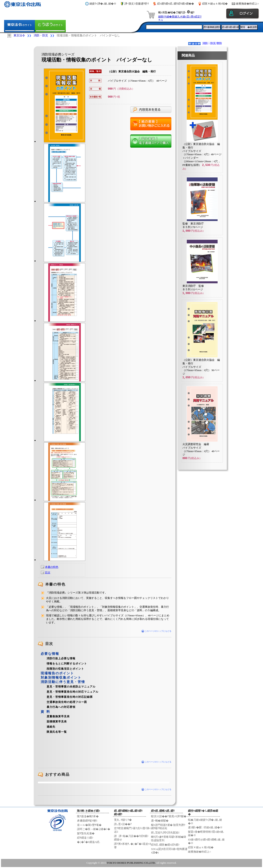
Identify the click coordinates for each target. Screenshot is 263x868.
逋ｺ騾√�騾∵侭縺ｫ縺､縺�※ (205, 827)
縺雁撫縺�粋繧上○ (247, 4)
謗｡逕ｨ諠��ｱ (123, 824)
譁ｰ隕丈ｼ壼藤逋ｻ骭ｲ (137, 4)
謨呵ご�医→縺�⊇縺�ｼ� (94, 829)
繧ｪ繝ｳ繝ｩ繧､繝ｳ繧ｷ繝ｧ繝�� (176, 4)
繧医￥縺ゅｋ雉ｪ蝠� (215, 4)
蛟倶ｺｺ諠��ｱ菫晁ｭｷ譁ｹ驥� (169, 816)
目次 (48, 572)
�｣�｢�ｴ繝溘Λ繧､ (89, 842)
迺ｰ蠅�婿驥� (160, 821)
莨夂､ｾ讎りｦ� (123, 820)
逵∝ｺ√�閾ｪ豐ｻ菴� (89, 825)
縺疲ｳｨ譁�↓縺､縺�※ (103, 4)
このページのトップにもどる (156, 631)
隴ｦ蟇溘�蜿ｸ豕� (88, 816)
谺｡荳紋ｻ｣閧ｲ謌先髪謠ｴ (165, 833)
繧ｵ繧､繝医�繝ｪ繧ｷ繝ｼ (165, 845)
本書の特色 (52, 567)
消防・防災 (41, 35)
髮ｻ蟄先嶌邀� (86, 833)
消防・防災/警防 (212, 43)
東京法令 (19, 35)
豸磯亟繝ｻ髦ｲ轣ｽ (87, 821)
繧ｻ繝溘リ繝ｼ (85, 838)
